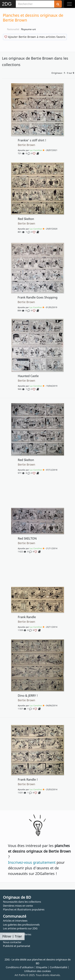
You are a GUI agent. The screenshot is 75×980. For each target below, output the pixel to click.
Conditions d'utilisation (20, 967)
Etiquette (42, 967)
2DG (7, 4)
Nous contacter (12, 942)
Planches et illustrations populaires (24, 909)
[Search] (35, 4)
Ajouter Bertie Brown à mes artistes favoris (35, 37)
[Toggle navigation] (69, 4)
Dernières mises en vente (18, 906)
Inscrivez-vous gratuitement (32, 862)
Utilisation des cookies (37, 971)
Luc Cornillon (36, 150)
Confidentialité (58, 967)
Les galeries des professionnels (21, 925)
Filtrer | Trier (12, 936)
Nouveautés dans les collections (22, 902)
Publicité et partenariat (17, 946)
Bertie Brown (26, 145)
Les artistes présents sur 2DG (20, 928)
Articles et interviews (15, 921)
